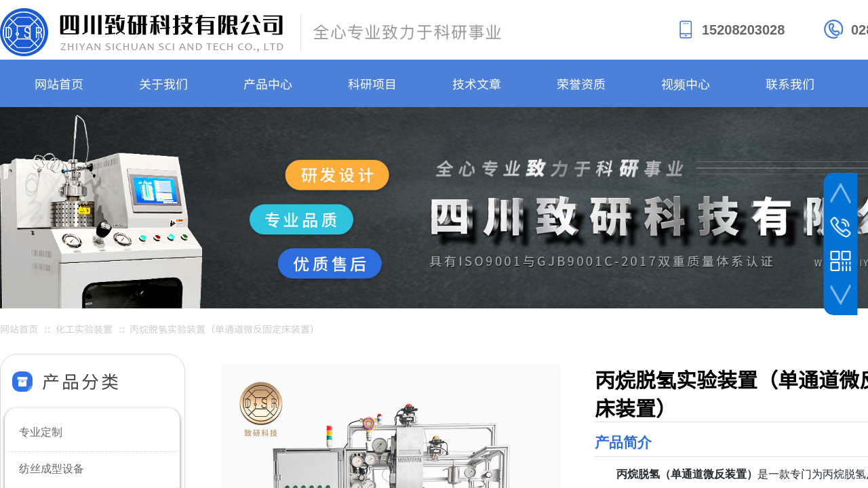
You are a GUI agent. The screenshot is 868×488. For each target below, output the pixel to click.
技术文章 (477, 83)
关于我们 (163, 83)
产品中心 (268, 83)
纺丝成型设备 (52, 469)
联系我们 (790, 83)
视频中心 (686, 83)
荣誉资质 (581, 83)
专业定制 (41, 432)
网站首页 (59, 83)
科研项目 (372, 83)
